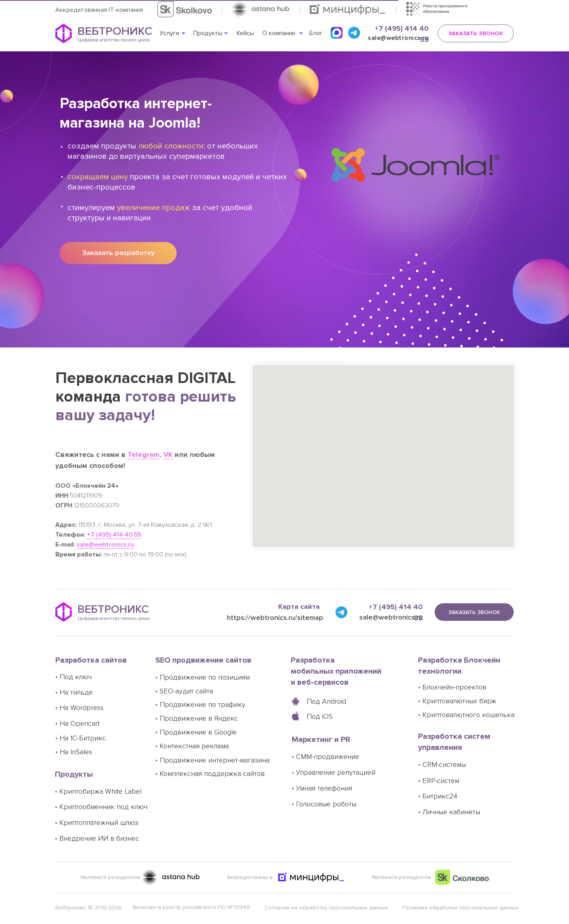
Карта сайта (299, 620)
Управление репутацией (333, 789)
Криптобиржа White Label (98, 808)
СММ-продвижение (325, 774)
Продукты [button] (208, 33)
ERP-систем (439, 798)
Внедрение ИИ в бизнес (97, 852)
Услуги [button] (169, 33)
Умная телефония (322, 805)
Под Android (326, 715)
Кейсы (245, 33)
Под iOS (320, 730)
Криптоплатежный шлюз (97, 836)
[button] (226, 33)
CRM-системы (442, 778)
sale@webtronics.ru (391, 631)
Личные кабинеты (449, 825)
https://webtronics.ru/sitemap (275, 631)
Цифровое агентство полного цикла (114, 40)
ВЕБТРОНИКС (115, 31)
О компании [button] (279, 33)
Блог (316, 33)
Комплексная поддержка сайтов (210, 787)
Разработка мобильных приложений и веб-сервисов (336, 688)
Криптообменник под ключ (101, 820)
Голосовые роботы (324, 821)
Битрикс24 (438, 809)
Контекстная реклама (192, 759)
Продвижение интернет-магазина (212, 777)
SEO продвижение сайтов (203, 674)
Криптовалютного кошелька (466, 732)
